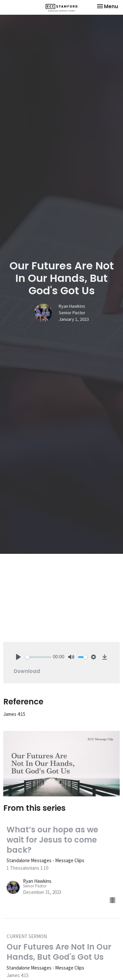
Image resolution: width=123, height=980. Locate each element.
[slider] (38, 657)
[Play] (18, 657)
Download (27, 671)
